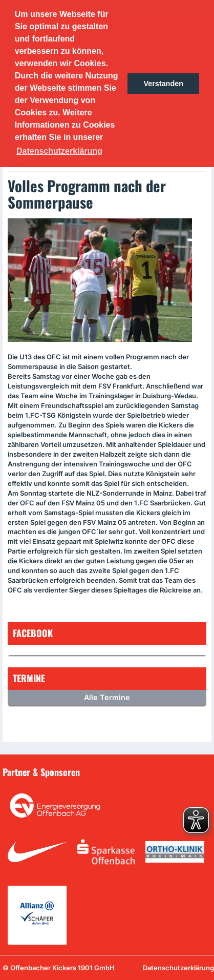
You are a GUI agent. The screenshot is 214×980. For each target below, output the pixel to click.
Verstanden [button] (163, 84)
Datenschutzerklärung (178, 968)
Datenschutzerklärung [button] (59, 151)
